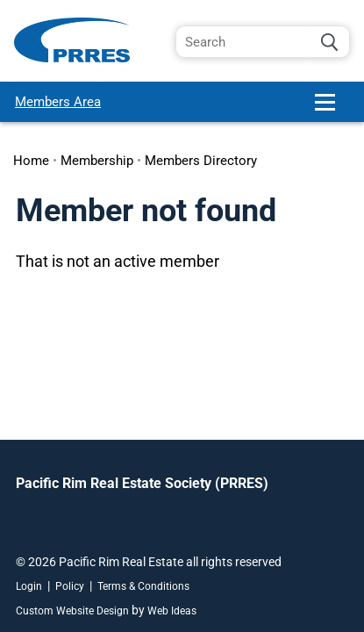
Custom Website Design (72, 611)
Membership (97, 161)
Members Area (58, 102)
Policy (70, 586)
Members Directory (201, 161)
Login (29, 586)
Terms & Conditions (143, 586)
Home (31, 161)
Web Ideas (172, 611)
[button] (332, 109)
